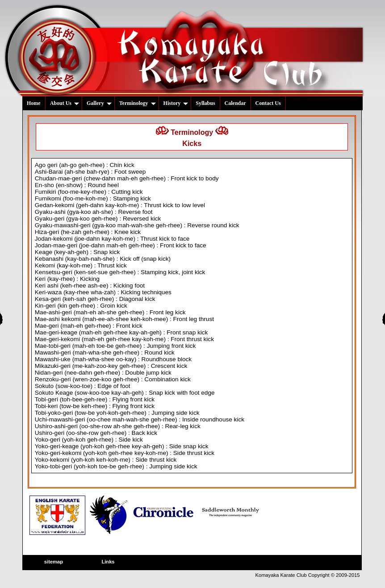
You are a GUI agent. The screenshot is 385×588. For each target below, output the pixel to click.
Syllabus (205, 103)
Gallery (99, 103)
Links (108, 562)
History (176, 103)
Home (34, 103)
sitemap (54, 562)
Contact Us (268, 103)
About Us (65, 103)
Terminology (138, 103)
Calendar (235, 103)
